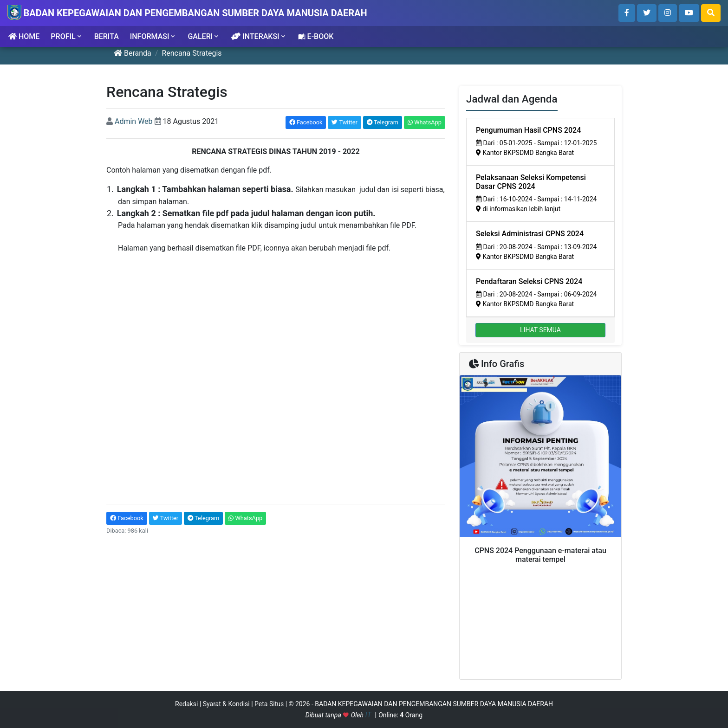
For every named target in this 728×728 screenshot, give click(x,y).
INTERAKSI (259, 36)
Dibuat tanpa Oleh (335, 715)
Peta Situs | (271, 704)
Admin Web (134, 121)
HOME (24, 36)
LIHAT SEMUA (540, 330)
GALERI (204, 36)
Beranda (133, 53)
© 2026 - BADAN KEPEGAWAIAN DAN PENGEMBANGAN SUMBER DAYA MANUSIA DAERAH (421, 704)
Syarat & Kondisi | (229, 704)
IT (369, 715)
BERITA (107, 36)
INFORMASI (153, 36)
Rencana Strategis (192, 53)
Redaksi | (189, 704)
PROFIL (67, 36)
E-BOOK (316, 36)
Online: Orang (400, 715)
